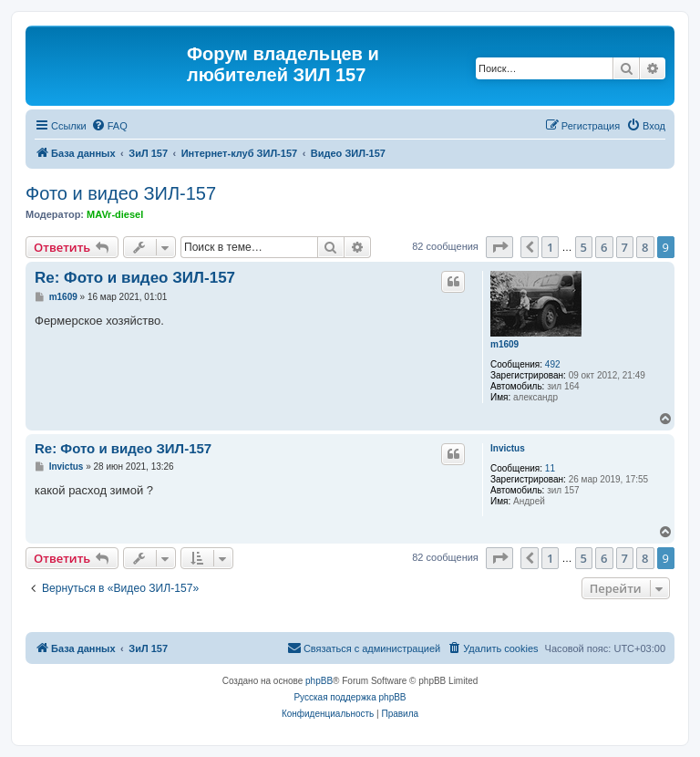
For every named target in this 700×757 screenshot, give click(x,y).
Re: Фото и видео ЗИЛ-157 (135, 278)
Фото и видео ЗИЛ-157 (121, 193)
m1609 (504, 344)
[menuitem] (109, 126)
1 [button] (550, 247)
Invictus (508, 448)
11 (550, 468)
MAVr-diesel (115, 214)
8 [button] (645, 247)
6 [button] (604, 247)
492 (553, 364)
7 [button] (625, 247)
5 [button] (584, 247)
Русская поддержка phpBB (350, 697)
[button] (499, 247)
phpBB (319, 681)
